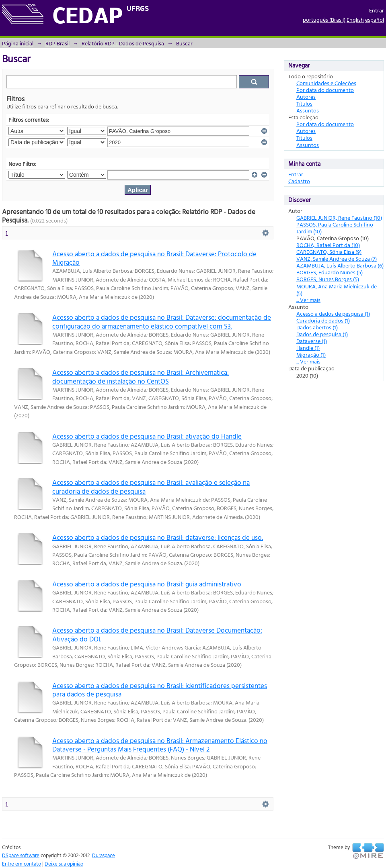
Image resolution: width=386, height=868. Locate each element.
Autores (306, 97)
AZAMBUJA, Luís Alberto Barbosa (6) (340, 265)
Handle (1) (308, 348)
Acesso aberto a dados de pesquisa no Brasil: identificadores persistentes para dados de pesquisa (160, 690)
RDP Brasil (57, 43)
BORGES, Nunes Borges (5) (328, 279)
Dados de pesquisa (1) (322, 334)
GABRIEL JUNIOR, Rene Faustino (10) (339, 218)
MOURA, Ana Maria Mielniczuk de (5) (337, 290)
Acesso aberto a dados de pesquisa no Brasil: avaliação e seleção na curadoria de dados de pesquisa (151, 486)
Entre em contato (22, 864)
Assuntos (308, 110)
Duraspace (104, 855)
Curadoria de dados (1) (323, 320)
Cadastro (299, 181)
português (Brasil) (324, 19)
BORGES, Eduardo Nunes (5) (330, 272)
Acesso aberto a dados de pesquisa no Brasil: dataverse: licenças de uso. (158, 537)
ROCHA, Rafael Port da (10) (328, 245)
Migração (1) (311, 354)
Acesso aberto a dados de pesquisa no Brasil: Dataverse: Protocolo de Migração (154, 258)
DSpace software (21, 855)
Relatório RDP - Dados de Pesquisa (123, 43)
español (375, 19)
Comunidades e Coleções (326, 83)
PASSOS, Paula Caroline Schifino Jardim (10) (335, 228)
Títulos (304, 103)
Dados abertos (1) (317, 327)
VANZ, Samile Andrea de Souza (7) (337, 258)
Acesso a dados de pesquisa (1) (333, 314)
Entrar (377, 10)
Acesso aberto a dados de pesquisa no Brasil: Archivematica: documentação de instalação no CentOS (141, 376)
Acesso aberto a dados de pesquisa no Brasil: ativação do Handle (147, 436)
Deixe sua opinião (64, 864)
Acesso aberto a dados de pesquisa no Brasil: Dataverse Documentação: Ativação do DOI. (157, 634)
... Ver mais (308, 300)
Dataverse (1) (312, 341)
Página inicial (18, 43)
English (355, 19)
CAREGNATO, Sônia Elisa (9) (329, 252)
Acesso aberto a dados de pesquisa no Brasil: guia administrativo (147, 584)
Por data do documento (325, 90)
